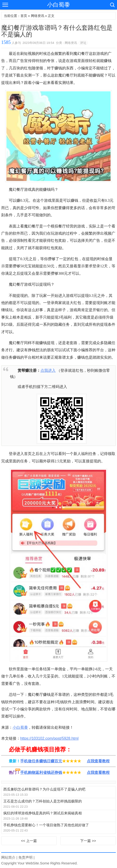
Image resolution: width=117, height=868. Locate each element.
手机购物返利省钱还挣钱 (41, 772)
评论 (83, 43)
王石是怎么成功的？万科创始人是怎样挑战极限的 (43, 801)
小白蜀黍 (58, 5)
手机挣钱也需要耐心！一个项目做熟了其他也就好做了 (46, 825)
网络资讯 (38, 16)
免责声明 (25, 857)
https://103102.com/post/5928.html (49, 738)
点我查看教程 (98, 761)
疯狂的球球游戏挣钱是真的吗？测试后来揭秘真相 (43, 813)
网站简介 (8, 857)
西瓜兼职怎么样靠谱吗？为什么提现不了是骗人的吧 (44, 789)
